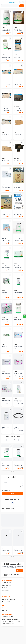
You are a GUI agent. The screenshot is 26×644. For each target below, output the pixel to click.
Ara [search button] (22, 6)
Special (16, 133)
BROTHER (4, 81)
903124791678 (10, 617)
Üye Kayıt (5, 611)
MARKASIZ (17, 158)
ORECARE (4, 345)
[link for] (12, 520)
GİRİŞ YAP (12, 494)
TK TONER (17, 81)
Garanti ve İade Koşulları (8, 593)
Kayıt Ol (19, 571)
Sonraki (16, 440)
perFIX (16, 54)
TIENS (4, 27)
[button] (8, 472)
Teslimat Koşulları (7, 583)
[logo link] (12, 2)
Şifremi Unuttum (6, 490)
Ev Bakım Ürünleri (7, 602)
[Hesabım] (20, 2)
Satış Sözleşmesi (6, 590)
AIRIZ (15, 345)
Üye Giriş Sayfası (6, 608)
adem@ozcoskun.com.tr (12, 619)
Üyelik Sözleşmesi (7, 588)
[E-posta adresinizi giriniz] (12, 571)
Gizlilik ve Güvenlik (7, 585)
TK (15, 211)
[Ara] (12, 6)
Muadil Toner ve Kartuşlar (9, 599)
